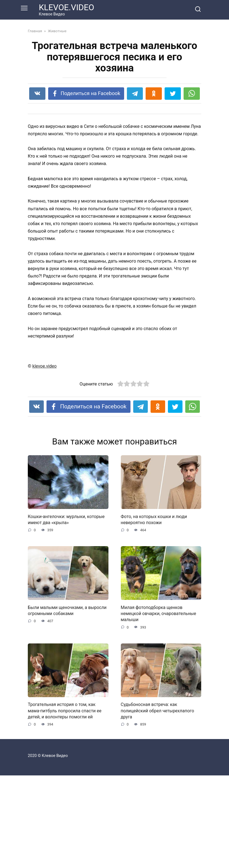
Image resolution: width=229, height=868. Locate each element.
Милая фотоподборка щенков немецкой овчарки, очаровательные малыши (159, 706)
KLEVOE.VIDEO (66, 7)
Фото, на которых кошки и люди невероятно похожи (154, 612)
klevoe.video (45, 459)
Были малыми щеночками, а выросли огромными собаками (67, 703)
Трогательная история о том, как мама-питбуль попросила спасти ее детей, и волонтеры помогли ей (65, 803)
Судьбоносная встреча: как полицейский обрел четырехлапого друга (158, 803)
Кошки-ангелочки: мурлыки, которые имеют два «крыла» (66, 612)
